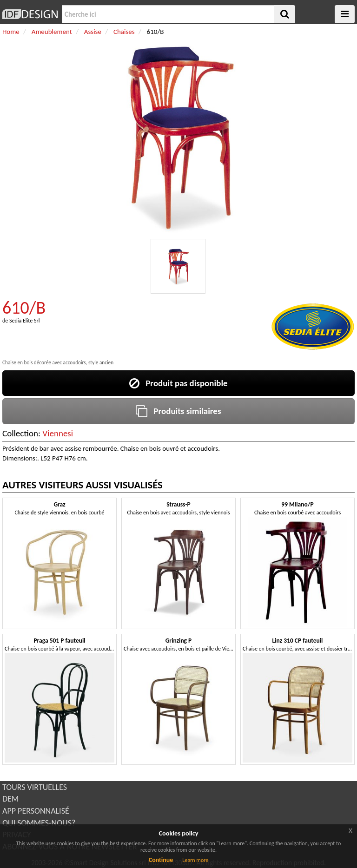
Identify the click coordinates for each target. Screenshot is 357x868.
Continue (161, 860)
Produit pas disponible (178, 383)
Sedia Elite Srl (24, 321)
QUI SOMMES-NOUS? (39, 823)
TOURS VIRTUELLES (35, 787)
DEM (10, 799)
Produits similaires (178, 411)
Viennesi (58, 433)
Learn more (195, 860)
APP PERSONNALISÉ (36, 811)
